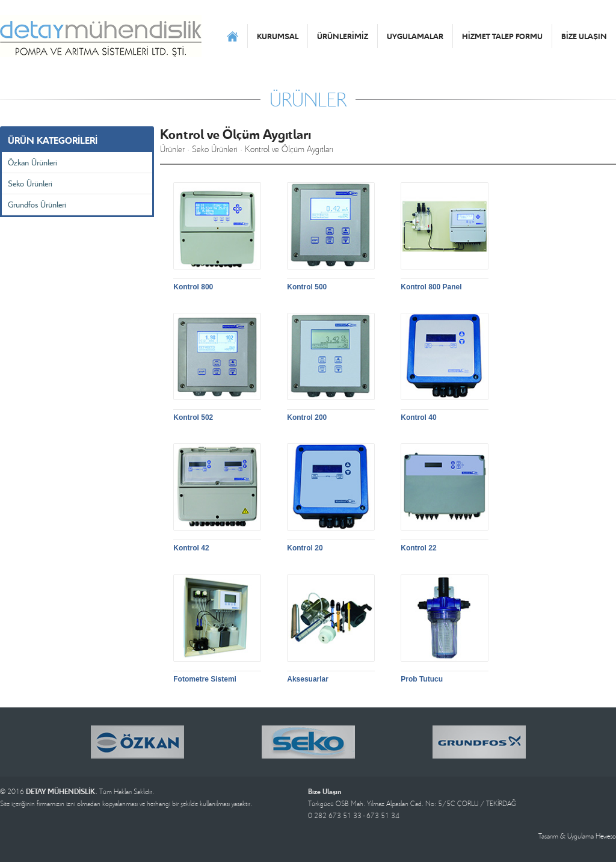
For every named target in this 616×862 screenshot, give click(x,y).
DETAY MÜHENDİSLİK (101, 36)
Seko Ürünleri (30, 183)
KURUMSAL (278, 36)
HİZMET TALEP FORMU (502, 36)
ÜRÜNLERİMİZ (343, 36)
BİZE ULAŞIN (584, 36)
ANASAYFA (233, 36)
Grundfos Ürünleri (37, 204)
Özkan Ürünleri (32, 162)
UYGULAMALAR (415, 36)
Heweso (606, 836)
